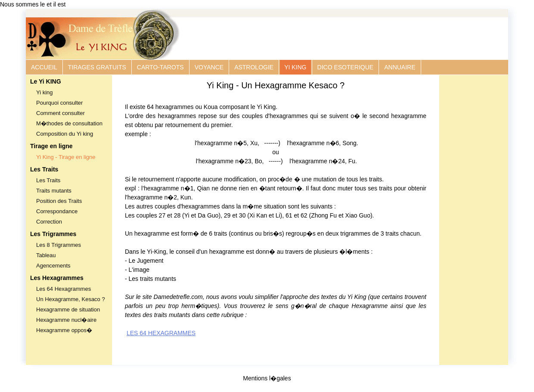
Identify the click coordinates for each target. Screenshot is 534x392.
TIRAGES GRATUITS (97, 67)
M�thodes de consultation (69, 123)
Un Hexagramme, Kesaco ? (71, 299)
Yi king (45, 92)
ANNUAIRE (400, 67)
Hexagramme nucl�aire (66, 320)
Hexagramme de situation (68, 310)
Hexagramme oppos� (64, 330)
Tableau (46, 255)
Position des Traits (59, 201)
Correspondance (57, 211)
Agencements (53, 266)
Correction (49, 222)
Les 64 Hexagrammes (64, 289)
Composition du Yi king (65, 134)
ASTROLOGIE (254, 67)
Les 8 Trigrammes (59, 245)
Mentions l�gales (267, 378)
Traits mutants (54, 191)
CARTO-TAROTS (160, 67)
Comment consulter (61, 113)
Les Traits (48, 180)
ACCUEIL (44, 67)
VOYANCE (209, 67)
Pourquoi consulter (59, 103)
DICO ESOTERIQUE (346, 67)
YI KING (295, 67)
